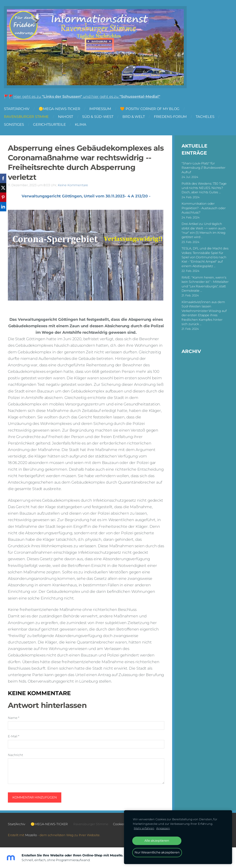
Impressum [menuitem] (104, 110)
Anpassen (163, 828)
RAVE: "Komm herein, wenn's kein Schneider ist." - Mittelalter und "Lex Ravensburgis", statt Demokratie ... (205, 283)
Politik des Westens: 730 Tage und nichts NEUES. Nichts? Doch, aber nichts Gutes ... (204, 187)
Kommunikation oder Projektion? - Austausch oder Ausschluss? (204, 207)
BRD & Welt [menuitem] (137, 118)
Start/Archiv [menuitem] (21, 110)
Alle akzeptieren (157, 841)
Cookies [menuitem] (119, 824)
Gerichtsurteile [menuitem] (53, 126)
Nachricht (15, 754)
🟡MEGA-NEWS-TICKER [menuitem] (63, 110)
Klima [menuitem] (84, 126)
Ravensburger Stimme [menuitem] (30, 118)
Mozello (31, 835)
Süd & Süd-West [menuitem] (102, 118)
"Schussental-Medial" (144, 98)
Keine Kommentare (73, 185)
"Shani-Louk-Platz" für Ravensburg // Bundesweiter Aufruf (203, 167)
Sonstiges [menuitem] (18, 126)
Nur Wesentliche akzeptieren (157, 852)
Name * (14, 717)
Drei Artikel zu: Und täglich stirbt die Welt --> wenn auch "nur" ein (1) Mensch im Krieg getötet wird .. (204, 230)
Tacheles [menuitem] (209, 118)
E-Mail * (14, 736)
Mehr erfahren (144, 828)
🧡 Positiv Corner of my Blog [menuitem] (154, 110)
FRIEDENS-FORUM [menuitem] (174, 118)
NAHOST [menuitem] (69, 118)
